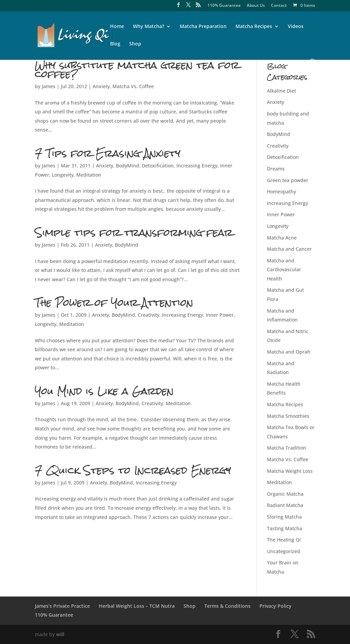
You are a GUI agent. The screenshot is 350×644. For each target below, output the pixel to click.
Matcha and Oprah (289, 352)
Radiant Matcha (285, 505)
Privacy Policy (275, 606)
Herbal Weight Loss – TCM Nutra (137, 606)
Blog (115, 44)
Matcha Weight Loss (290, 471)
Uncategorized (284, 551)
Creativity (149, 315)
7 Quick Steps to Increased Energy (133, 470)
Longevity (63, 175)
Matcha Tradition (287, 448)
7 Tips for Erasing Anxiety (108, 153)
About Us (256, 6)
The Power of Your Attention (114, 303)
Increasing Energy (197, 166)
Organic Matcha (285, 494)
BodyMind (127, 166)
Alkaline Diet (281, 91)
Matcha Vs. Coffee (133, 86)
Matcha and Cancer (289, 249)
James (49, 86)
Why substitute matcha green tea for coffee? (137, 70)
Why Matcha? (149, 27)
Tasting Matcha (285, 528)
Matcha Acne (282, 238)
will (60, 634)
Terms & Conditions (227, 606)
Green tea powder (288, 180)
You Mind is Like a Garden (104, 391)
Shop (135, 44)
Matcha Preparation (203, 27)
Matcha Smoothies (288, 416)
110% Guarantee (224, 6)
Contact (279, 6)
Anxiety (101, 86)
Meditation (89, 175)
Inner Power (220, 315)
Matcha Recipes (254, 27)
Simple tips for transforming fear (134, 232)
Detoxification (158, 166)
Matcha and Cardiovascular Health (284, 270)
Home (117, 27)
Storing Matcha (284, 517)
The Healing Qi (284, 540)
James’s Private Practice (62, 606)
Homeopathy (281, 191)
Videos (296, 27)
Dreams (276, 169)
